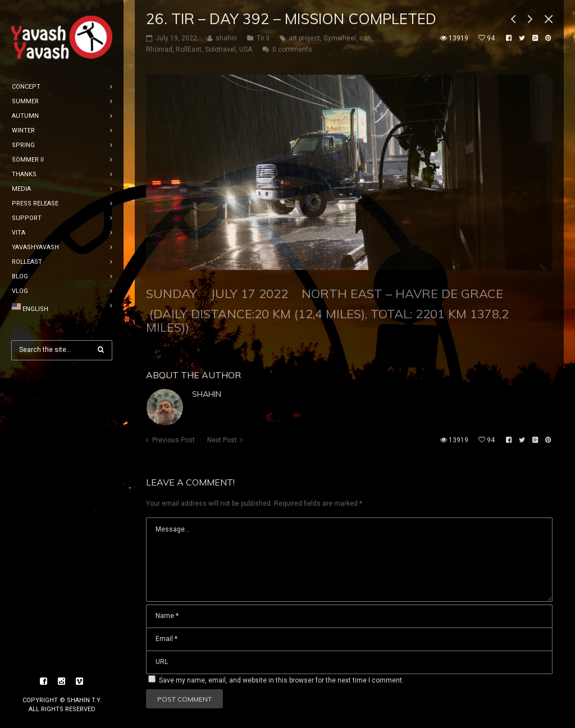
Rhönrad (159, 49)
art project (304, 38)
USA (246, 49)
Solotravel (220, 49)
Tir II (263, 38)
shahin (207, 394)
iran (365, 38)
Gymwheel (340, 38)
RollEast (189, 49)
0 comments (292, 49)
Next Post (222, 440)
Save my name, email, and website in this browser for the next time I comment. (281, 680)
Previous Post (174, 440)
